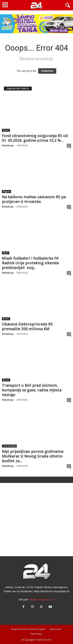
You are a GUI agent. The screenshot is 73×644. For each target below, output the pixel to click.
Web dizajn (36, 634)
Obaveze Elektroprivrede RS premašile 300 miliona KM (27, 326)
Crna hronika (9, 446)
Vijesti (6, 130)
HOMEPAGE (47, 71)
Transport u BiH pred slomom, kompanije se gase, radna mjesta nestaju (32, 390)
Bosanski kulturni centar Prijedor (29, 629)
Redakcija (8, 145)
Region (7, 191)
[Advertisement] (36, 520)
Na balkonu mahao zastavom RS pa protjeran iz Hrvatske (34, 199)
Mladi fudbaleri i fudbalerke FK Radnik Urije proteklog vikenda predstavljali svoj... (30, 263)
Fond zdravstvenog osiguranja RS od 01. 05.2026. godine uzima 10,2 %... (35, 138)
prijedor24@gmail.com (42, 600)
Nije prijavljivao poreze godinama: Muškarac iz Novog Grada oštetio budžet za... (33, 456)
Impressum (56, 629)
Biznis (6, 319)
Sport (6, 253)
